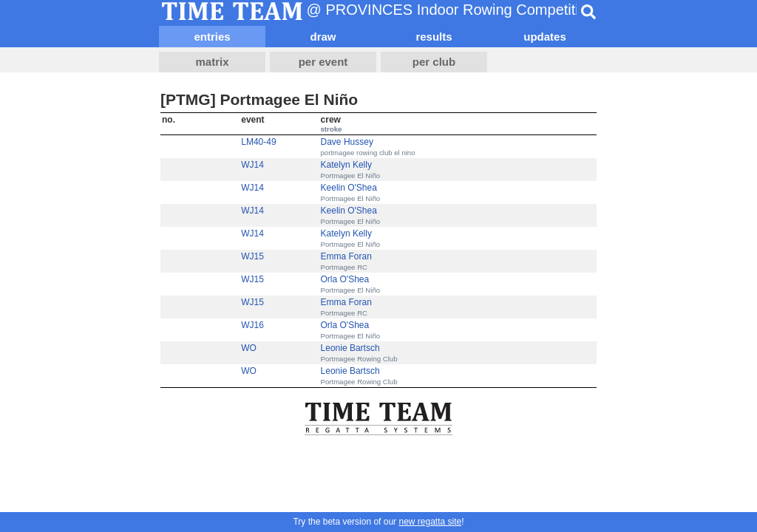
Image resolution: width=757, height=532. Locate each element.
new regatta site (430, 522)
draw (323, 37)
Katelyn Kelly (346, 165)
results (434, 37)
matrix (212, 62)
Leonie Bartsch (350, 348)
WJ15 (252, 256)
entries (212, 37)
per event (323, 62)
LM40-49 (258, 142)
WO (249, 348)
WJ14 (252, 165)
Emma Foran (346, 256)
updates (545, 37)
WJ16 (252, 325)
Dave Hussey (347, 142)
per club (434, 62)
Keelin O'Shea (349, 188)
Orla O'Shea (345, 279)
